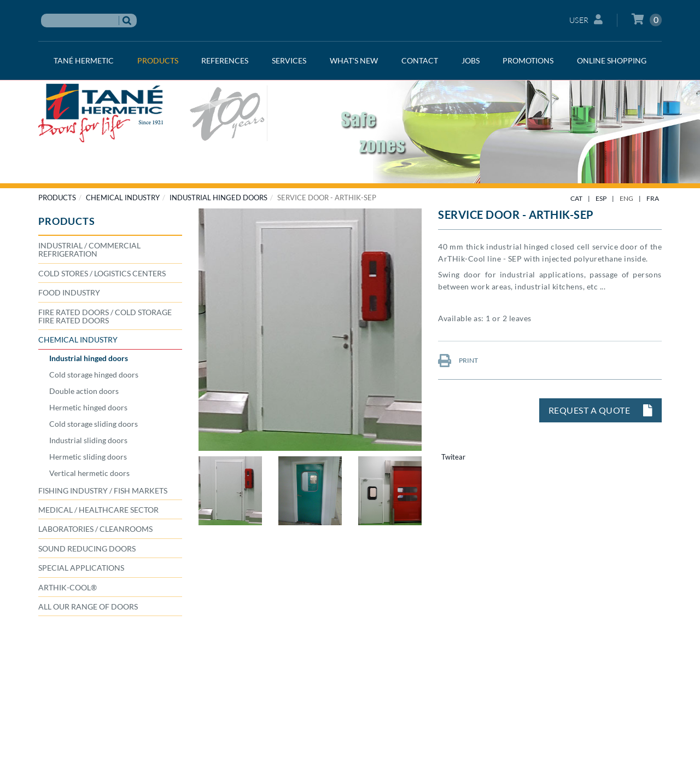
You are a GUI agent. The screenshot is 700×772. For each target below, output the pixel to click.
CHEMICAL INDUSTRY (123, 198)
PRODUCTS (57, 198)
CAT (576, 198)
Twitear (453, 457)
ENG (626, 198)
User (586, 19)
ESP (601, 198)
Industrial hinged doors (218, 198)
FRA (653, 198)
